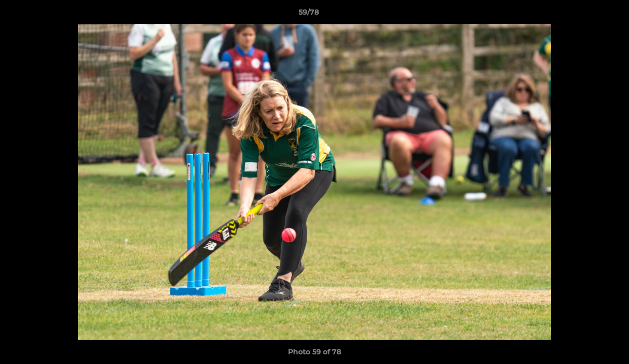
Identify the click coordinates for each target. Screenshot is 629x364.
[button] (586, 15)
